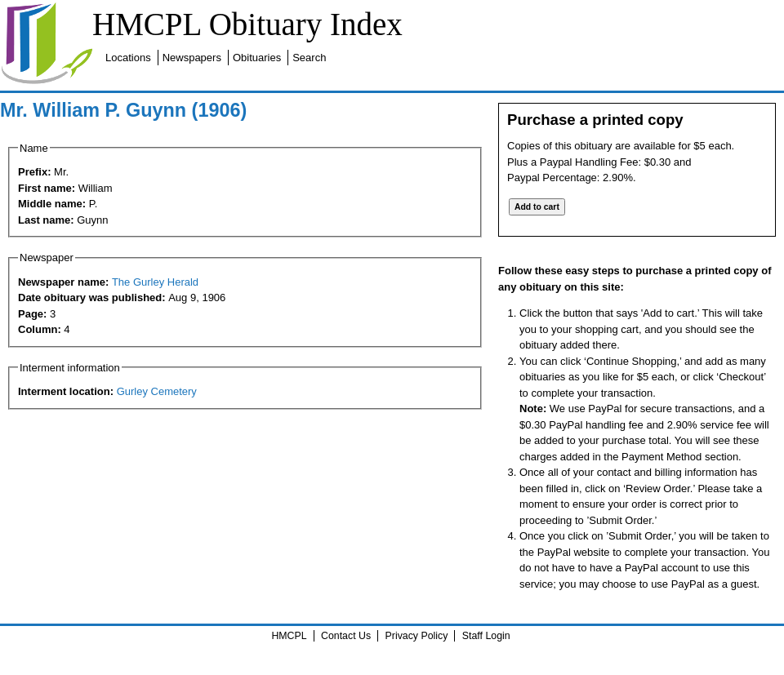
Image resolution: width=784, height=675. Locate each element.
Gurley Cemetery (157, 391)
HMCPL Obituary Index (247, 24)
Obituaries (257, 58)
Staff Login (486, 636)
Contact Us (346, 636)
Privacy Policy (417, 636)
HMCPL (289, 636)
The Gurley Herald (155, 282)
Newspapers (192, 58)
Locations (128, 58)
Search (309, 58)
